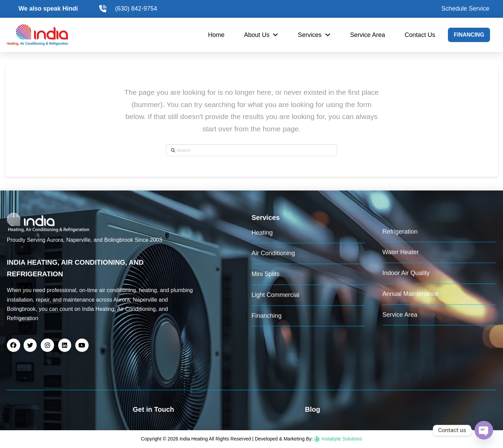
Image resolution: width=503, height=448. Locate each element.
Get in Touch (153, 409)
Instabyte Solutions (338, 439)
